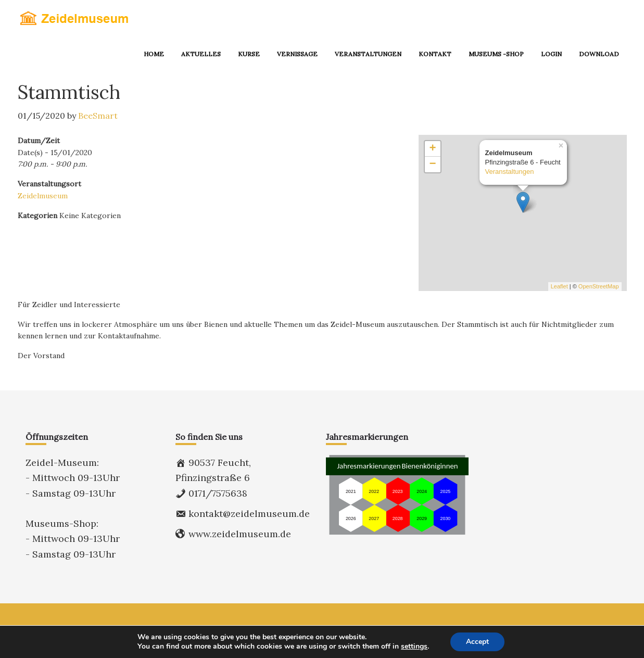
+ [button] (432, 149)
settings (414, 647)
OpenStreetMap (599, 286)
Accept (477, 642)
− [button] (432, 164)
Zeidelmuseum (43, 196)
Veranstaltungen (510, 172)
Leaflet (559, 286)
